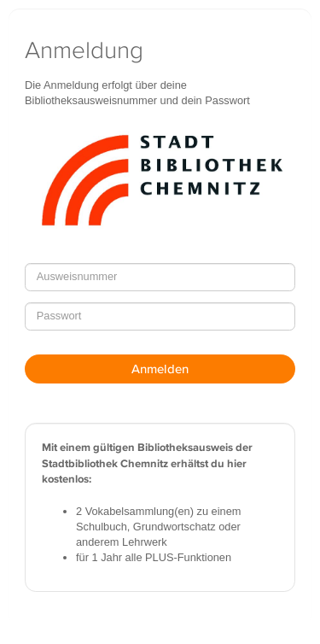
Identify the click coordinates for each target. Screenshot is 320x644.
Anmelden (160, 369)
